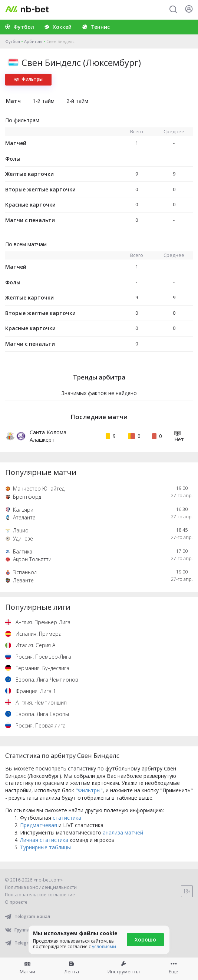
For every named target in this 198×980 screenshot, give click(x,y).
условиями (104, 946)
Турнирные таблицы (45, 847)
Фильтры (28, 79)
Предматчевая (39, 825)
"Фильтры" (89, 790)
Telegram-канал (27, 917)
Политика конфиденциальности (41, 887)
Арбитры (33, 41)
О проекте (16, 902)
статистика (67, 818)
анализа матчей (123, 832)
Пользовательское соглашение (40, 895)
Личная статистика (44, 840)
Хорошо (145, 939)
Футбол (13, 41)
